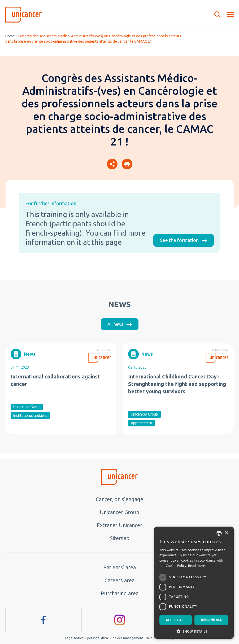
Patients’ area (119, 567)
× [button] (226, 533)
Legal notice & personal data (87, 638)
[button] (194, 631)
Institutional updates (30, 416)
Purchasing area (120, 593)
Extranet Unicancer (119, 525)
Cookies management (127, 638)
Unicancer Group (27, 407)
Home (10, 36)
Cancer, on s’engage (119, 499)
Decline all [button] (211, 620)
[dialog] (194, 583)
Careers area (119, 580)
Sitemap (120, 538)
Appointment (142, 423)
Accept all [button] (176, 620)
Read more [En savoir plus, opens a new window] (197, 566)
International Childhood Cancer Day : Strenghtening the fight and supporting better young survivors (177, 384)
